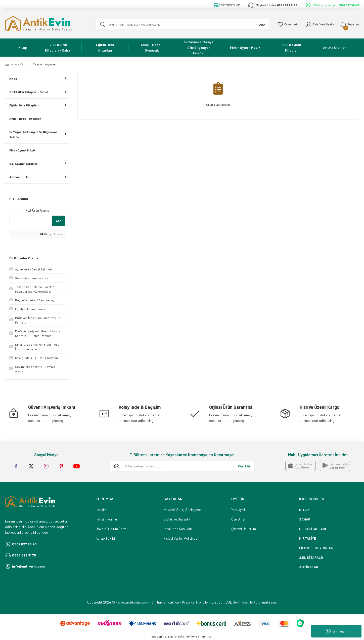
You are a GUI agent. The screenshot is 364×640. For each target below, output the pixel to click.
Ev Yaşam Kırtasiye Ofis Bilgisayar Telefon (33, 134)
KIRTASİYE (308, 538)
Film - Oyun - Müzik (22, 150)
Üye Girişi (238, 519)
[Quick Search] (29, 220)
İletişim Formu (106, 519)
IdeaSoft (157, 636)
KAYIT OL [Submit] (244, 466)
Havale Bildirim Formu (112, 529)
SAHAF (305, 519)
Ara (59, 221)
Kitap (13, 78)
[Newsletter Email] (182, 466)
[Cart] (350, 24)
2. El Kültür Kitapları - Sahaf (29, 92)
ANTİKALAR (309, 567)
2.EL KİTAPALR (311, 557)
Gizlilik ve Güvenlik (177, 519)
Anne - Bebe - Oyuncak (25, 118)
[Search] (182, 24)
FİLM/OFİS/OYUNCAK (316, 548)
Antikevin (336, 631)
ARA (261, 24)
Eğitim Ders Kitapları (24, 105)
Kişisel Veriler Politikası (181, 538)
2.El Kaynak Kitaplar (23, 164)
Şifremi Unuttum (244, 529)
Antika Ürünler (20, 177)
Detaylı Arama (52, 234)
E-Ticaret (171, 636)
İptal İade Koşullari (178, 529)
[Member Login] (320, 24)
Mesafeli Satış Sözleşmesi (183, 510)
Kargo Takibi (105, 538)
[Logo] (46, 24)
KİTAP (304, 510)
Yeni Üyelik (239, 510)
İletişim (101, 510)
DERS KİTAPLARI (313, 529)
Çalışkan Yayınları (44, 64)
